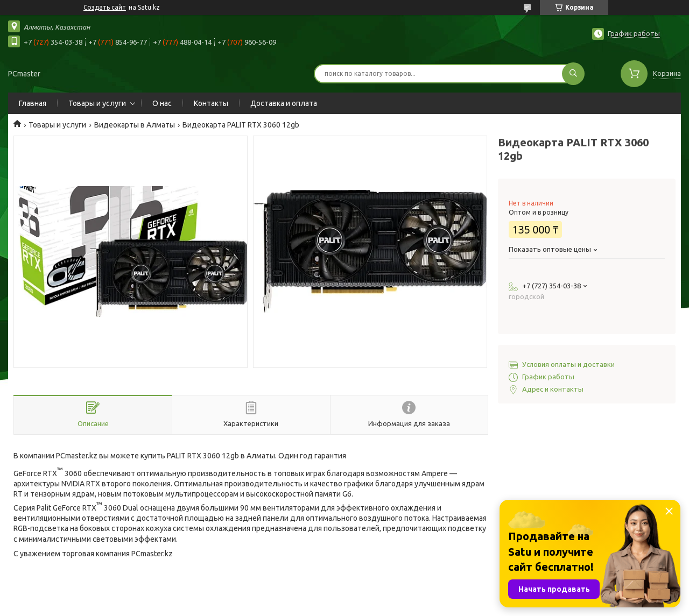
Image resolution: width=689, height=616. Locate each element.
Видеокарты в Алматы (135, 125)
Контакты (211, 103)
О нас (162, 103)
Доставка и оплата (284, 103)
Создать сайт (105, 7)
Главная (33, 103)
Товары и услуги (97, 103)
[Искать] (573, 74)
